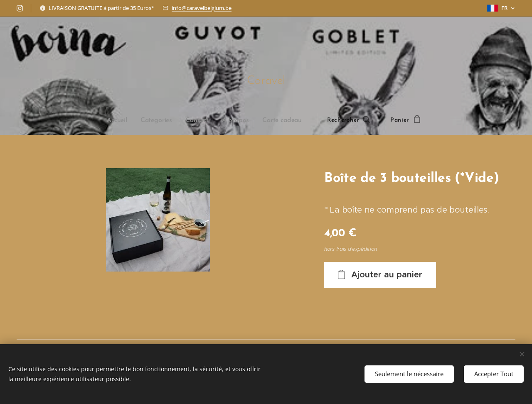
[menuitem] (121, 120)
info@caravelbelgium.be (202, 8)
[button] (348, 120)
